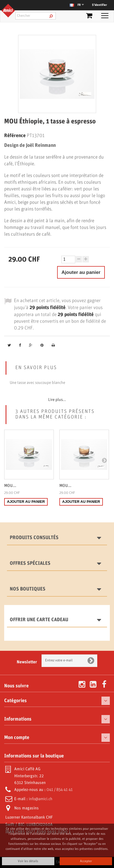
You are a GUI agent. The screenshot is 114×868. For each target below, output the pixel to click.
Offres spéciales (30, 563)
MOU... (10, 486)
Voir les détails (28, 861)
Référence (15, 136)
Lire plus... (57, 400)
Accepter (86, 861)
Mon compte (17, 738)
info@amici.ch (41, 799)
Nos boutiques (28, 589)
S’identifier (100, 5)
